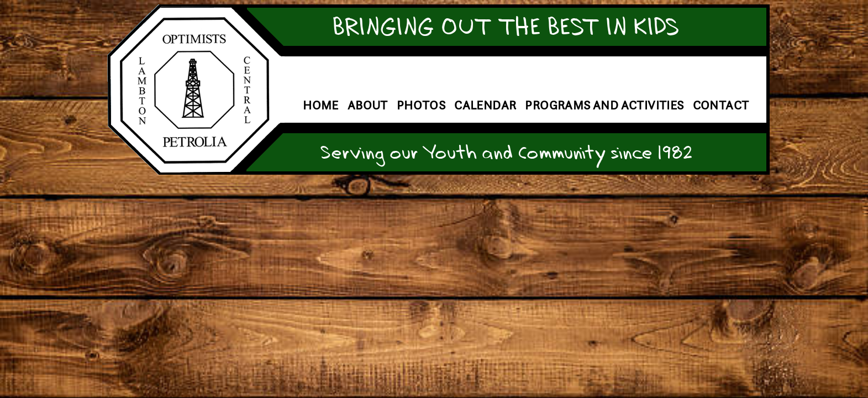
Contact (721, 105)
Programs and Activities (604, 105)
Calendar (485, 105)
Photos (421, 105)
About (368, 105)
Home (321, 105)
